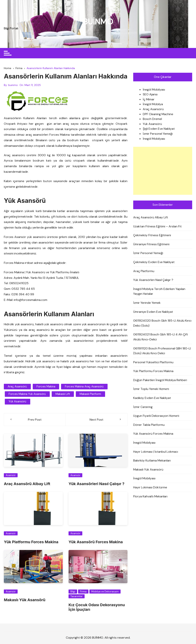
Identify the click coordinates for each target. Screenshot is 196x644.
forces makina (46, 387)
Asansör (11, 475)
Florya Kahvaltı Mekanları (150, 496)
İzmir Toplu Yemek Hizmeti (151, 389)
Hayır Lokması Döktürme (150, 487)
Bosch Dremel (152, 119)
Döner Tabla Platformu (149, 425)
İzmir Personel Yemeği (158, 134)
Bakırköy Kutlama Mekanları (152, 461)
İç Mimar (149, 99)
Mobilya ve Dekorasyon (105, 592)
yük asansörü (17, 402)
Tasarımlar (77, 596)
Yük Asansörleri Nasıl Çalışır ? (96, 484)
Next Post (96, 420)
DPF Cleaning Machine (158, 114)
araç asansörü (17, 387)
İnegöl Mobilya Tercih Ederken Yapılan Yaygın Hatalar (159, 291)
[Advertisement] (163, 171)
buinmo (13, 85)
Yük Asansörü (152, 124)
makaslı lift (63, 394)
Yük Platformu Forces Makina (31, 542)
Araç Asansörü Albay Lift (27, 484)
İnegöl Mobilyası (154, 90)
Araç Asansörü (153, 109)
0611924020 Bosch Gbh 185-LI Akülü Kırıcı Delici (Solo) (162, 323)
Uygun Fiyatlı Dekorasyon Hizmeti (156, 416)
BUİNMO (98, 22)
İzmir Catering (143, 407)
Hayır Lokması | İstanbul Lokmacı (156, 452)
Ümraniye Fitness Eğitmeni (151, 244)
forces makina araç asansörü (84, 387)
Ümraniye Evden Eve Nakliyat (153, 312)
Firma (83, 592)
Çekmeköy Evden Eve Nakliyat (154, 262)
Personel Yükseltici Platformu (153, 362)
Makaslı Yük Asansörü (25, 600)
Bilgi (73, 592)
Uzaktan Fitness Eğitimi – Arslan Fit (157, 226)
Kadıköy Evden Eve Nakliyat (152, 398)
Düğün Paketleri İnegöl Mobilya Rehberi (160, 380)
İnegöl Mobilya (153, 104)
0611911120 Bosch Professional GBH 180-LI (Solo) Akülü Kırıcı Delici (162, 351)
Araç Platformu (144, 271)
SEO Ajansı (150, 95)
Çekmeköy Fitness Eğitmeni (152, 235)
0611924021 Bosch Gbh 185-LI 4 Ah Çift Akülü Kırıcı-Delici (161, 337)
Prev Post (35, 420)
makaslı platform (90, 394)
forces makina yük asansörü (27, 394)
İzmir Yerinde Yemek (147, 303)
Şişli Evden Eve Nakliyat (159, 129)
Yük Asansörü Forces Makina (96, 542)
